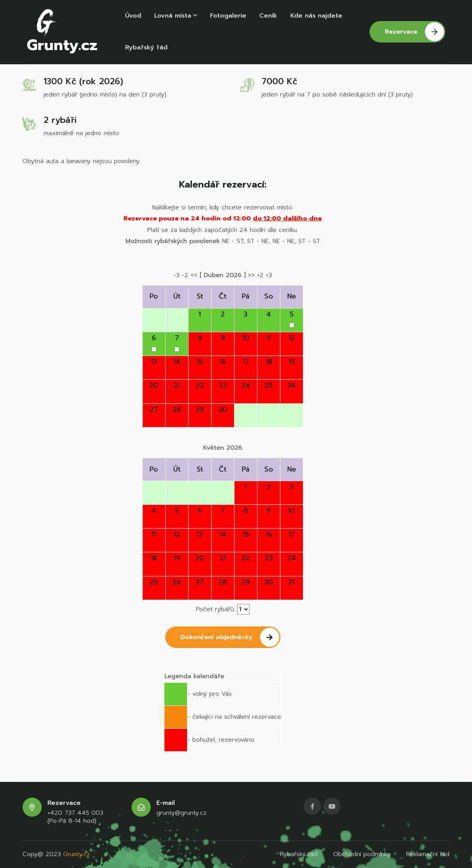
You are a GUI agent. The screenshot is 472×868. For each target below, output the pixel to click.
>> (251, 275)
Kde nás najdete (316, 16)
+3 (269, 275)
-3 (176, 275)
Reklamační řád (428, 854)
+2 (260, 275)
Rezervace (414, 34)
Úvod (133, 16)
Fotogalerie (228, 16)
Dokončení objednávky (230, 637)
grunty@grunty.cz (181, 813)
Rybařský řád (146, 50)
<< (194, 275)
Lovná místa (176, 16)
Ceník (268, 16)
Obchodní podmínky (362, 854)
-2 (185, 275)
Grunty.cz (62, 34)
